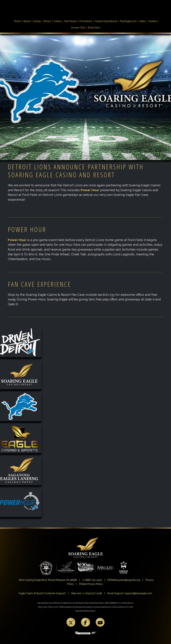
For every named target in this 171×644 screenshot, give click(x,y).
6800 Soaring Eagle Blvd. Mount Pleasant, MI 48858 (48, 580)
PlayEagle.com (128, 21)
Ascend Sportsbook (106, 21)
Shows (47, 21)
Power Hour (90, 190)
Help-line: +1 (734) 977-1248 (87, 593)
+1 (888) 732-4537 (92, 580)
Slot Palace (70, 21)
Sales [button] (142, 21)
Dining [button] (37, 21)
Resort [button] (27, 21)
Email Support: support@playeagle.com (130, 593)
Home (18, 21)
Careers (153, 21)
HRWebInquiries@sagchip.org (124, 580)
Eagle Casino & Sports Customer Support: (42, 593)
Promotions (86, 21)
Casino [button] (58, 21)
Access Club (78, 27)
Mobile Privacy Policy (91, 584)
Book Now (94, 27)
